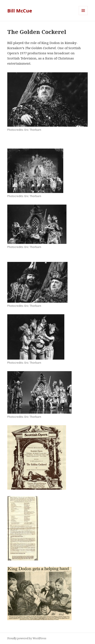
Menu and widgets (83, 15)
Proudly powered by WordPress (27, 638)
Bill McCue (20, 11)
